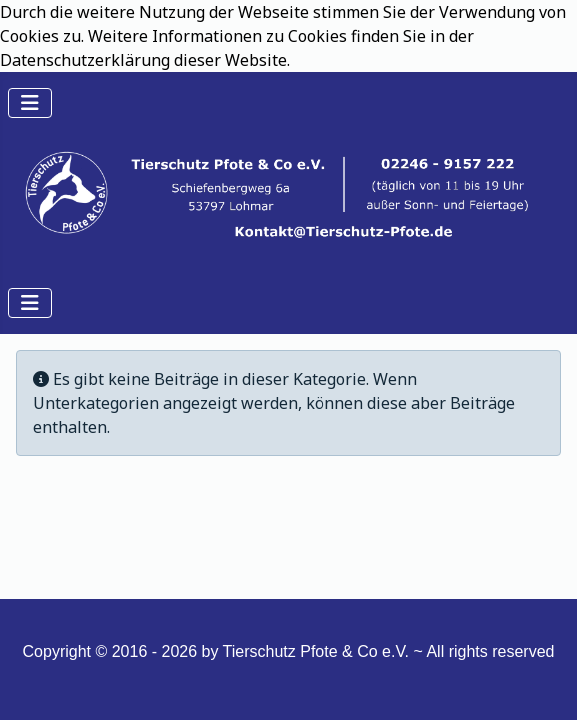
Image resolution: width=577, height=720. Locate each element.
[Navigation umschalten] (30, 103)
